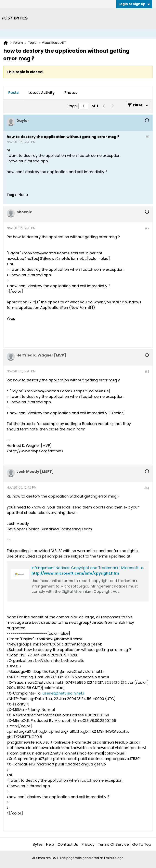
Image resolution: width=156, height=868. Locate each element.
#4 (147, 488)
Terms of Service (113, 844)
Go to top (142, 844)
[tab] (14, 93)
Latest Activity (42, 93)
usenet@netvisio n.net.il (63, 693)
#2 (147, 228)
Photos (71, 93)
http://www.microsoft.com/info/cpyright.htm (75, 573)
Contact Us (68, 844)
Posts (14, 93)
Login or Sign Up (134, 4)
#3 (147, 372)
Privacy (88, 844)
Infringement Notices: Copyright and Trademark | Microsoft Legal (90, 568)
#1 (147, 137)
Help (50, 844)
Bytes (38, 844)
